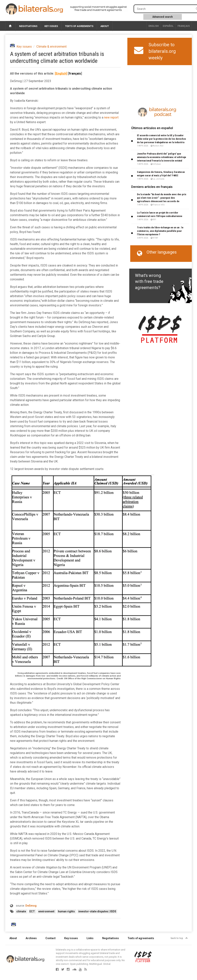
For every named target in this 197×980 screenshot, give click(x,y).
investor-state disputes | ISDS (97, 911)
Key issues (51, 26)
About (105, 26)
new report (111, 117)
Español (168, 26)
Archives (31, 938)
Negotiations (28, 26)
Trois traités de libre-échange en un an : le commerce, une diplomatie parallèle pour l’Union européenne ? (160, 231)
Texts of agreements (79, 26)
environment (47, 911)
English (154, 26)
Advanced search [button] (163, 17)
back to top (179, 938)
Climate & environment (51, 47)
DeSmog (31, 906)
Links (90, 938)
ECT (32, 911)
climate (21, 911)
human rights (67, 911)
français (184, 26)
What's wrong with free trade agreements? (149, 282)
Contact (51, 938)
